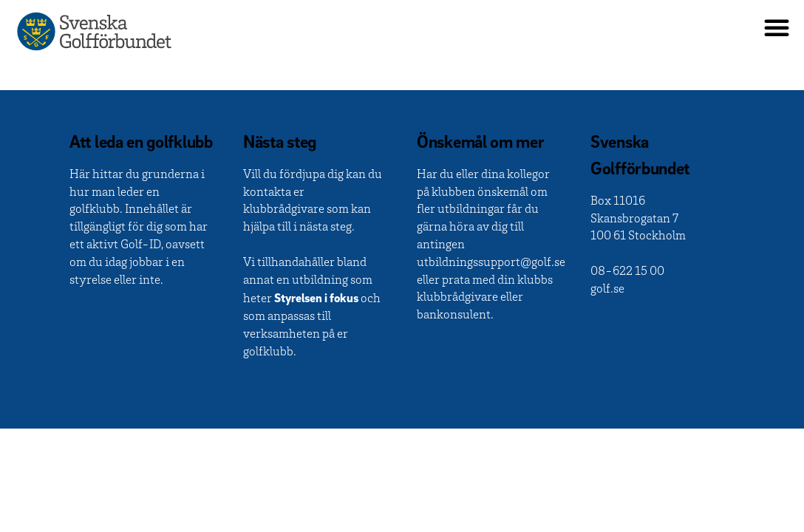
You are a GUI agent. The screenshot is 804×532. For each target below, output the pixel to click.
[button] (777, 27)
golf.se (607, 290)
